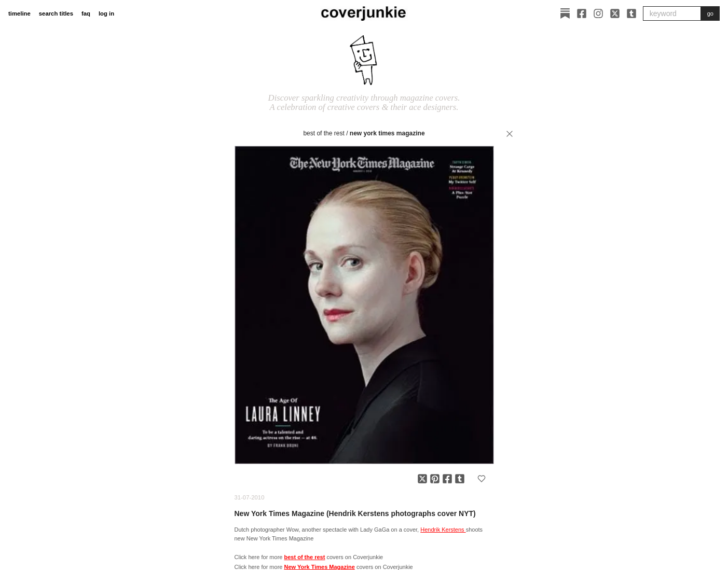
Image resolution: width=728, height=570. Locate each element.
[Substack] (565, 13)
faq (86, 13)
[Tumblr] (631, 13)
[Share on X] (422, 479)
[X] (615, 13)
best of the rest (324, 133)
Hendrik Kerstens (443, 530)
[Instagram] (598, 13)
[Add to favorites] (482, 479)
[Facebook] (582, 13)
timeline (19, 13)
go (710, 13)
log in (106, 13)
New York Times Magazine (387, 133)
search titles (56, 13)
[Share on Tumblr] (460, 479)
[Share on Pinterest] (435, 479)
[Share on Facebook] (447, 479)
